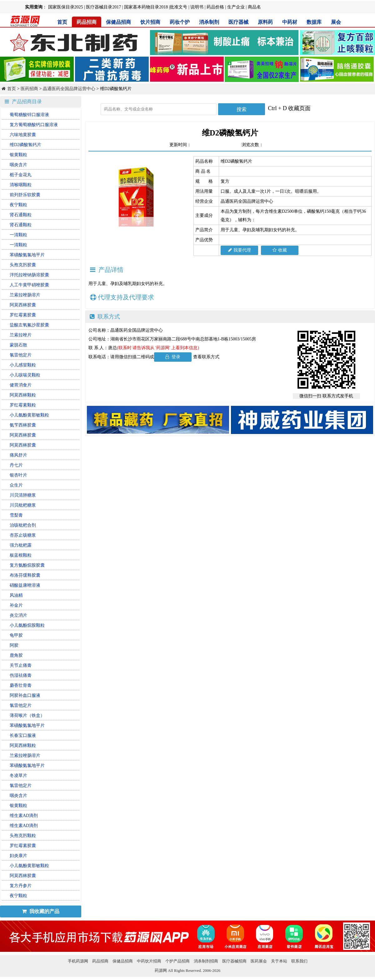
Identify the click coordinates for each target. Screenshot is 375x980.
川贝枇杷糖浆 (23, 505)
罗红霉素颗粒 (23, 405)
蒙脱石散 (18, 345)
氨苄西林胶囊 (23, 425)
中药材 (290, 22)
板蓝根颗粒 (21, 555)
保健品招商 (118, 22)
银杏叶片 (18, 475)
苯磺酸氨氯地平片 (27, 255)
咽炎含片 (18, 165)
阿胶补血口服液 (25, 695)
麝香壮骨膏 (21, 685)
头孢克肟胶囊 (23, 265)
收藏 (280, 250)
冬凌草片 (18, 776)
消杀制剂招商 (206, 961)
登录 (173, 357)
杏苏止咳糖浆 (23, 535)
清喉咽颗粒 (21, 185)
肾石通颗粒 (21, 215)
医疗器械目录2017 (103, 7)
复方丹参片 (21, 886)
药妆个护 (180, 22)
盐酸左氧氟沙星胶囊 (29, 325)
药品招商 (87, 22)
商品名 (254, 7)
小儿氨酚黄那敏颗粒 (29, 415)
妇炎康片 (18, 856)
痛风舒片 (18, 455)
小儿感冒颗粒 (23, 365)
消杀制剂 (209, 22)
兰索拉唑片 (21, 335)
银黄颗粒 (18, 155)
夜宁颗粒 (18, 205)
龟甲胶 (16, 635)
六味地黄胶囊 (23, 135)
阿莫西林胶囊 (23, 305)
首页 (62, 22)
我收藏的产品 (41, 911)
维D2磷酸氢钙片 (25, 145)
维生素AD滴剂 (24, 816)
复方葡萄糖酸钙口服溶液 (34, 125)
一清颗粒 (18, 235)
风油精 (16, 595)
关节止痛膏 (21, 665)
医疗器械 (238, 22)
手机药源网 (78, 961)
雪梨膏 (16, 515)
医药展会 (259, 961)
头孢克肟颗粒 (23, 836)
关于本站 (279, 961)
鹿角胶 (16, 655)
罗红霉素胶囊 (23, 315)
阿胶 (14, 645)
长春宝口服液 (23, 735)
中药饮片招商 (149, 961)
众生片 (16, 485)
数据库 (314, 22)
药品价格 (215, 7)
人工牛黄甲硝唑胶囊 (29, 285)
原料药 (265, 22)
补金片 (16, 605)
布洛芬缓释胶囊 (25, 575)
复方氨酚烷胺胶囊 (27, 565)
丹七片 (16, 465)
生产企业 (236, 7)
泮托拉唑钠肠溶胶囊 (29, 275)
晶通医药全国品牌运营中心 (69, 89)
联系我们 (299, 961)
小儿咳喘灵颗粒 (25, 375)
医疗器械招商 (234, 961)
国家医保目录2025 (66, 7)
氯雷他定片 (21, 355)
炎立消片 (18, 615)
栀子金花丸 (21, 175)
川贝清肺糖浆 (23, 495)
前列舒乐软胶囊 (25, 195)
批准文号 (178, 7)
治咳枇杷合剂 (23, 525)
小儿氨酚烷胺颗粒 (27, 625)
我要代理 (240, 250)
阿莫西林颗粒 (23, 395)
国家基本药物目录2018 (146, 7)
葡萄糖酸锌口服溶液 (29, 115)
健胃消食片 (21, 385)
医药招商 (29, 89)
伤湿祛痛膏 (21, 675)
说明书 (197, 7)
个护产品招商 (177, 961)
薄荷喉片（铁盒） (27, 715)
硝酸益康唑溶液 (25, 585)
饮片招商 (150, 22)
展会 (336, 22)
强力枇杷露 (21, 545)
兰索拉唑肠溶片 (25, 295)
